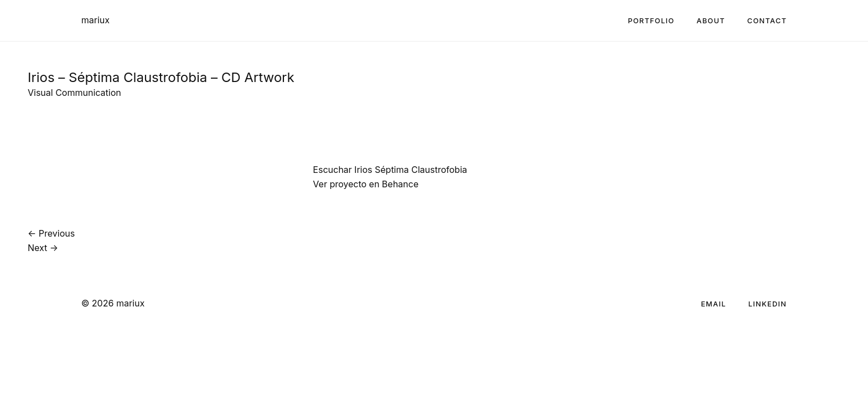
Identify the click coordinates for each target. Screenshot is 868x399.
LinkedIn (768, 304)
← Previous (51, 233)
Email (714, 304)
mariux (95, 20)
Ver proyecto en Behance (366, 184)
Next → (43, 248)
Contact (767, 21)
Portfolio (651, 21)
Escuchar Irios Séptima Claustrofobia (390, 170)
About (711, 21)
